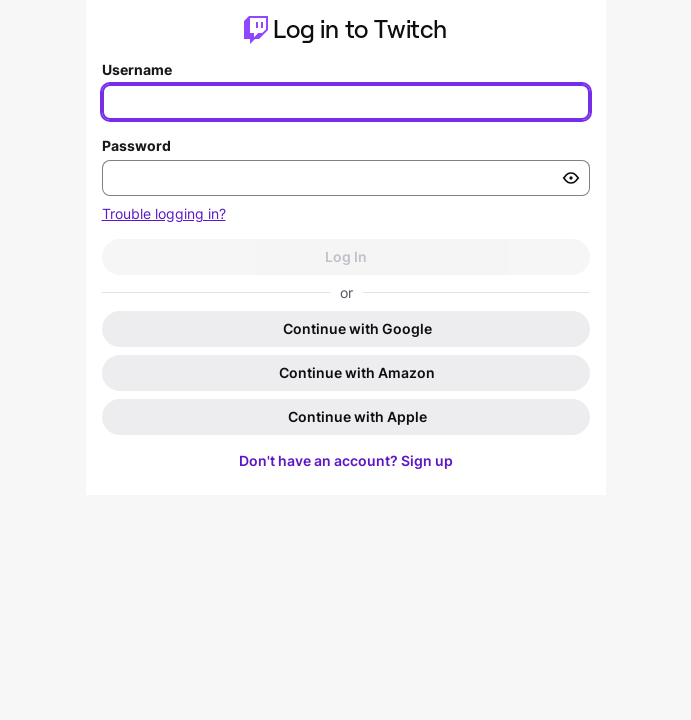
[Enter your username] (346, 102)
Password (136, 145)
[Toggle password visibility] (571, 178)
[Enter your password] (346, 178)
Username (137, 69)
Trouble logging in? (164, 213)
